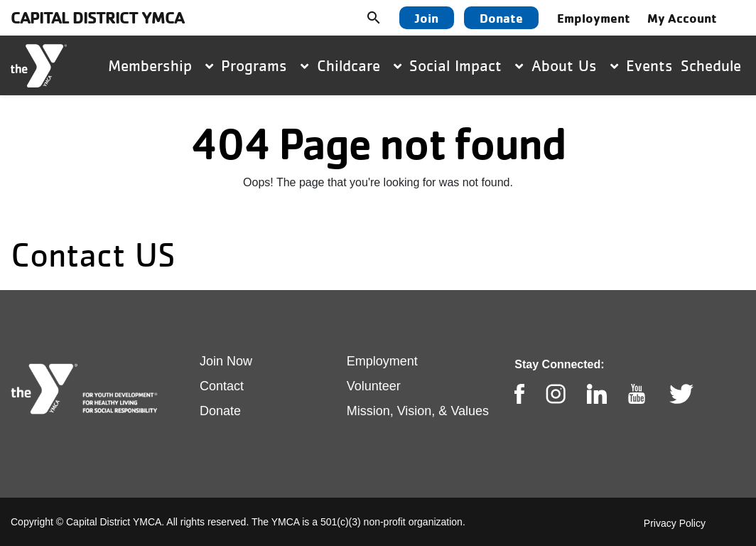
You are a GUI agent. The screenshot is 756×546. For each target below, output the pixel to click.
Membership (161, 65)
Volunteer (374, 386)
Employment (594, 18)
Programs (265, 65)
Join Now (226, 361)
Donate (501, 18)
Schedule (711, 65)
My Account (682, 18)
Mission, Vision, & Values (418, 411)
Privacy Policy (675, 523)
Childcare (359, 65)
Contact (222, 386)
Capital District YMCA (97, 17)
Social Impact (466, 65)
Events (649, 65)
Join (427, 18)
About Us (575, 65)
